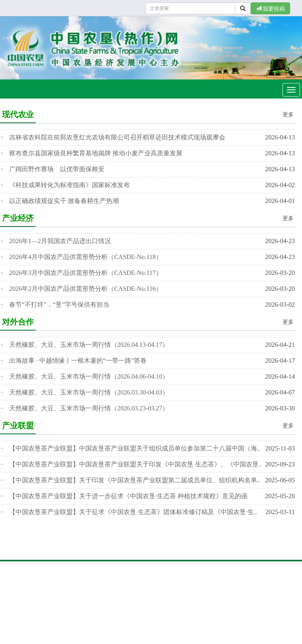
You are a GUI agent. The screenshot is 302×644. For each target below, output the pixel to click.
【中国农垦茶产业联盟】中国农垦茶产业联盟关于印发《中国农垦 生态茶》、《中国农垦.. (136, 464)
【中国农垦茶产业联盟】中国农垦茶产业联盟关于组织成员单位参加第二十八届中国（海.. (135, 448)
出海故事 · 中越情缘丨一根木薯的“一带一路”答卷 (78, 361)
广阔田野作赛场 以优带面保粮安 (57, 169)
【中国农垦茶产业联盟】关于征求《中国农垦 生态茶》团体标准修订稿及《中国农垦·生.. (133, 512)
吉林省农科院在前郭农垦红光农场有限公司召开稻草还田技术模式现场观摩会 (117, 137)
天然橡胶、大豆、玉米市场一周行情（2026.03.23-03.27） (89, 408)
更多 (288, 115)
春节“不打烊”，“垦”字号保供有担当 (59, 305)
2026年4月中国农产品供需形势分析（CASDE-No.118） (86, 257)
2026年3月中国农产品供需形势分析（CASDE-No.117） (86, 273)
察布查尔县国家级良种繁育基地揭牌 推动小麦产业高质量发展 (96, 153)
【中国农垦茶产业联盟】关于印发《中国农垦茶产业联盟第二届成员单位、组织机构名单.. (135, 480)
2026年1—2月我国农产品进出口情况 (60, 241)
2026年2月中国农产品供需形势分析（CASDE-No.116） (86, 289)
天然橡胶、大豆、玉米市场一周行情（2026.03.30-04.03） (89, 392)
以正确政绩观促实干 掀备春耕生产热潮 (64, 201)
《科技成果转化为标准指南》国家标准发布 (70, 185)
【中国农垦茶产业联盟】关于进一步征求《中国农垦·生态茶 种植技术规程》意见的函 (128, 496)
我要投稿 (271, 9)
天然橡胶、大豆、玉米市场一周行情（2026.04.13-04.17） (89, 345)
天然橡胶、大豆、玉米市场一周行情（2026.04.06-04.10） (89, 376)
